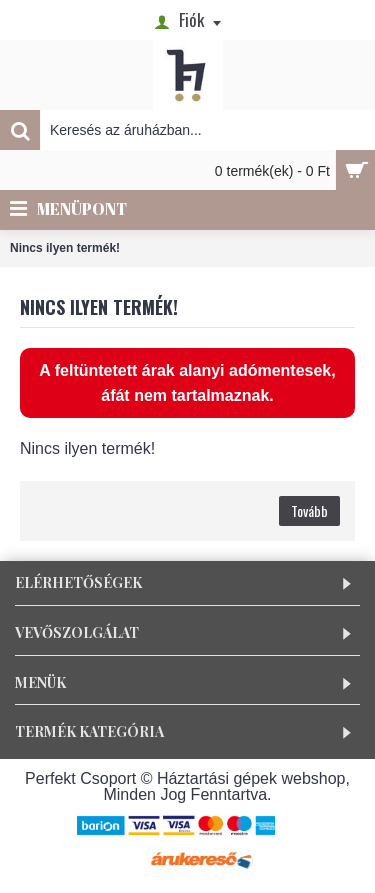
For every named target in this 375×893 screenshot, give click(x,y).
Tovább (309, 510)
